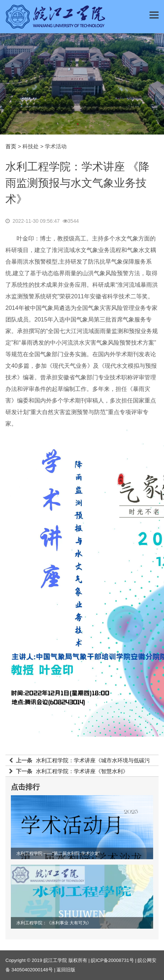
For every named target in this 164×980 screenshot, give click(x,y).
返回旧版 (66, 970)
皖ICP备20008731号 (112, 960)
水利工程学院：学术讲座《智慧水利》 (82, 771)
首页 (11, 146)
